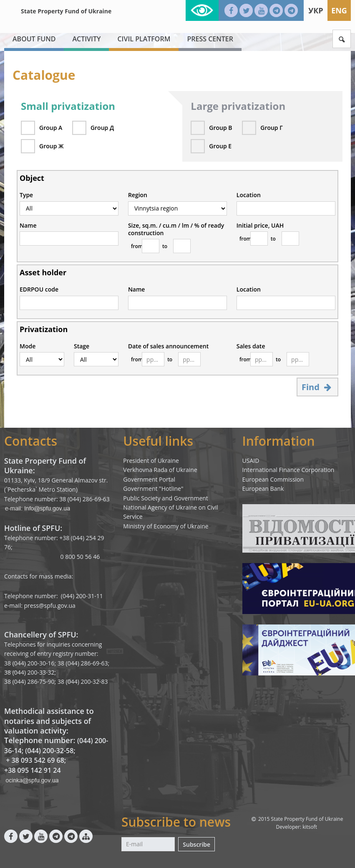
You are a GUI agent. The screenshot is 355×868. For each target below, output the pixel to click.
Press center (210, 39)
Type (26, 195)
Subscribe (196, 844)
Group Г (272, 128)
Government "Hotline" (153, 489)
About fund (34, 39)
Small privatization (68, 106)
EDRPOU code (39, 289)
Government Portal (149, 479)
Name (28, 226)
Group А (51, 128)
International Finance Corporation (288, 470)
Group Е (220, 146)
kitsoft (310, 827)
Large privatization (238, 106)
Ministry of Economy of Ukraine (166, 526)
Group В (220, 128)
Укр (316, 10)
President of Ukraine (151, 461)
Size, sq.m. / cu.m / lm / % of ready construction (176, 229)
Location (249, 195)
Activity (86, 39)
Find (317, 387)
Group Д (102, 128)
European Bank (263, 489)
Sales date (251, 346)
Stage (82, 346)
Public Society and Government (166, 498)
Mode (28, 346)
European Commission (273, 479)
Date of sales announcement (168, 346)
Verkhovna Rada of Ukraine (160, 470)
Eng (339, 10)
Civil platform (144, 39)
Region (138, 195)
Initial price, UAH (260, 226)
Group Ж (51, 146)
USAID (251, 461)
